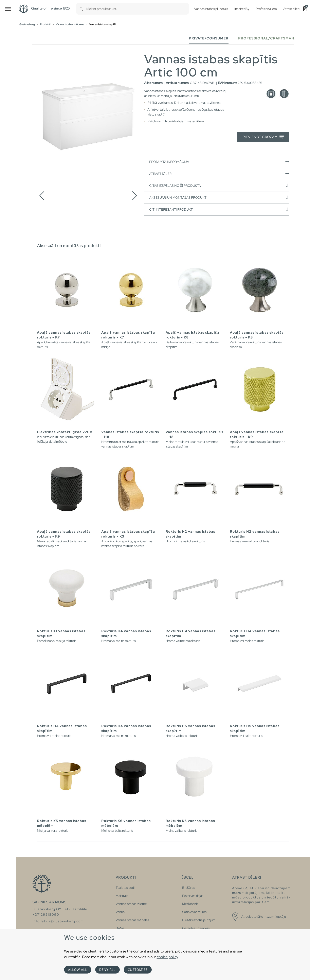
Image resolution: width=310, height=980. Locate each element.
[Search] (81, 9)
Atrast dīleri (219, 174)
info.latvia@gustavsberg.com (58, 921)
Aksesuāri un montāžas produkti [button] (219, 197)
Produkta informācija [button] (219, 162)
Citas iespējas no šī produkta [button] (219, 186)
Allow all (78, 970)
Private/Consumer (209, 38)
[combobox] (138, 9)
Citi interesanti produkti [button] (219, 209)
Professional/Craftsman (266, 38)
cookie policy (168, 957)
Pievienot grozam (263, 137)
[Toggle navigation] (8, 9)
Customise (138, 970)
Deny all (107, 970)
